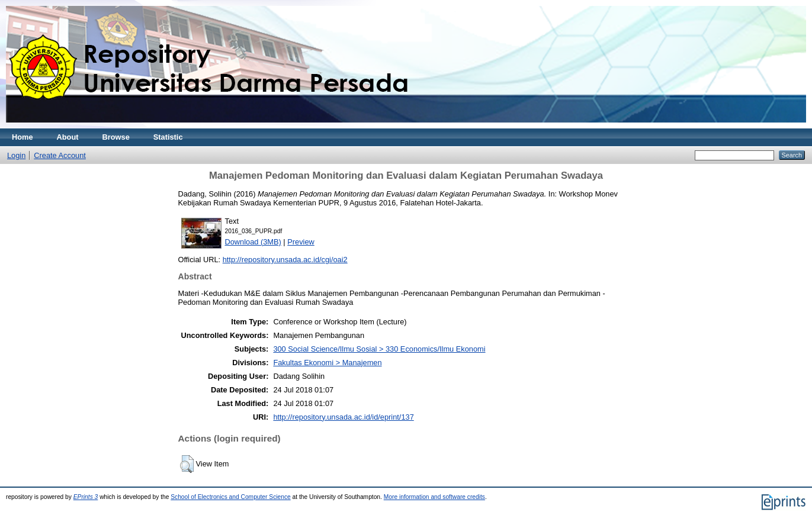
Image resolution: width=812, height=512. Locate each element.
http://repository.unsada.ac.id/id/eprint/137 (343, 417)
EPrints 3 (86, 497)
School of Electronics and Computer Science (231, 497)
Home (23, 137)
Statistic (168, 137)
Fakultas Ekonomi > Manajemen (327, 363)
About (68, 137)
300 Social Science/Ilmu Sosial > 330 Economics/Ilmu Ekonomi (379, 349)
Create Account (60, 155)
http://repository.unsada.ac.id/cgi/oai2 (285, 260)
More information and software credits (434, 497)
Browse (116, 137)
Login (16, 155)
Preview (301, 242)
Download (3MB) (253, 242)
